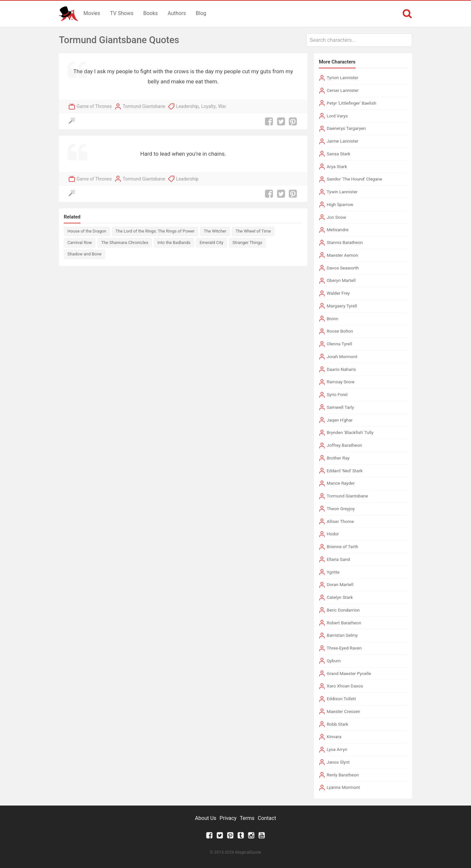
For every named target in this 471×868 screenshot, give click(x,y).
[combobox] (359, 40)
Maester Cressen (343, 711)
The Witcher (215, 231)
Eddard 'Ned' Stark (345, 471)
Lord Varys (337, 116)
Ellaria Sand (338, 559)
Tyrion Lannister (343, 78)
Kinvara (334, 737)
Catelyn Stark (340, 597)
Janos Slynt (338, 762)
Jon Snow (337, 217)
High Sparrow (340, 204)
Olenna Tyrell (340, 344)
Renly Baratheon (343, 775)
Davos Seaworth (343, 268)
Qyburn (334, 661)
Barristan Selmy (342, 635)
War (222, 106)
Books (151, 13)
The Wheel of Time (253, 231)
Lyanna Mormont (343, 787)
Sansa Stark (339, 154)
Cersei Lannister (343, 90)
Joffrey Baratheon (344, 445)
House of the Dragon (87, 231)
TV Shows (122, 13)
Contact (267, 818)
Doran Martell (340, 584)
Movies (92, 13)
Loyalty (208, 106)
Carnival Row (80, 243)
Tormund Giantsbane (144, 106)
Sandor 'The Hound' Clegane (355, 179)
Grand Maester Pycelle (349, 673)
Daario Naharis (341, 369)
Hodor (333, 534)
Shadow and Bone (84, 254)
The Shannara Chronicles (125, 243)
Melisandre (338, 230)
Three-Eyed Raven (344, 648)
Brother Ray (338, 458)
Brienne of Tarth (342, 547)
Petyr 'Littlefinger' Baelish (352, 103)
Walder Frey (338, 293)
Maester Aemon (342, 255)
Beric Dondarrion (343, 610)
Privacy (228, 818)
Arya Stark (337, 166)
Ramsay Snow (341, 382)
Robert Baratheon (344, 623)
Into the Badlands (174, 243)
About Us (206, 818)
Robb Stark (338, 724)
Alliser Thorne (340, 521)
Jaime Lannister (343, 141)
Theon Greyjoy (341, 509)
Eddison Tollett (341, 699)
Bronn (333, 319)
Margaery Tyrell (342, 306)
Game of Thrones (94, 106)
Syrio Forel (337, 394)
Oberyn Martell (341, 280)
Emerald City (211, 243)
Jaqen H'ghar (340, 420)
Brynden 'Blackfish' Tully (350, 432)
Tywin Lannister (342, 192)
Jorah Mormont (342, 356)
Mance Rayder (341, 483)
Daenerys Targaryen (346, 128)
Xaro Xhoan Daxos (345, 686)
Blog (201, 13)
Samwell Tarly (340, 407)
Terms (247, 818)
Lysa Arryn (337, 749)
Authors (177, 13)
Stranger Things (247, 243)
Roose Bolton (340, 331)
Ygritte (333, 572)
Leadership (187, 106)
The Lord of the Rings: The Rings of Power (155, 231)
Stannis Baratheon (345, 242)
